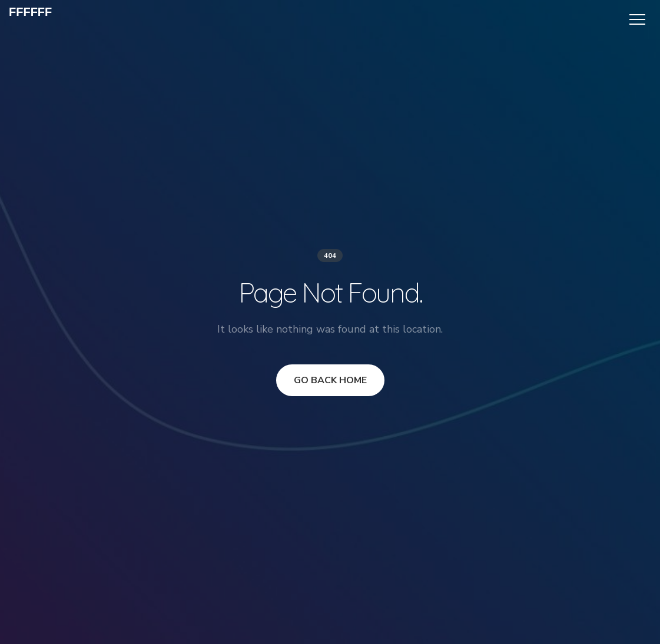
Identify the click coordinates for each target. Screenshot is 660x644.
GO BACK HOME (330, 380)
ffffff (30, 12)
